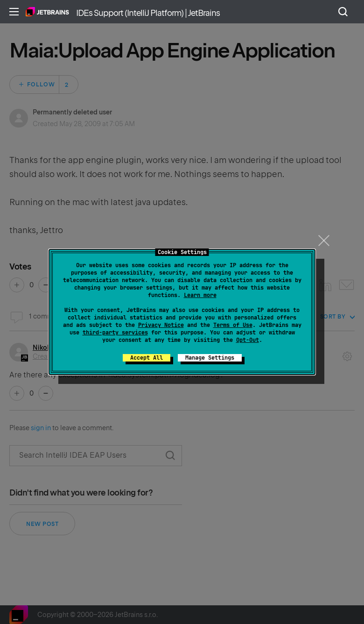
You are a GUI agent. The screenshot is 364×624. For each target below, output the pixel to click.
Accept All (147, 358)
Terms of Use (233, 325)
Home (47, 12)
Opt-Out (248, 340)
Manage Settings (210, 358)
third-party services (115, 333)
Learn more (200, 295)
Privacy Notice (161, 325)
